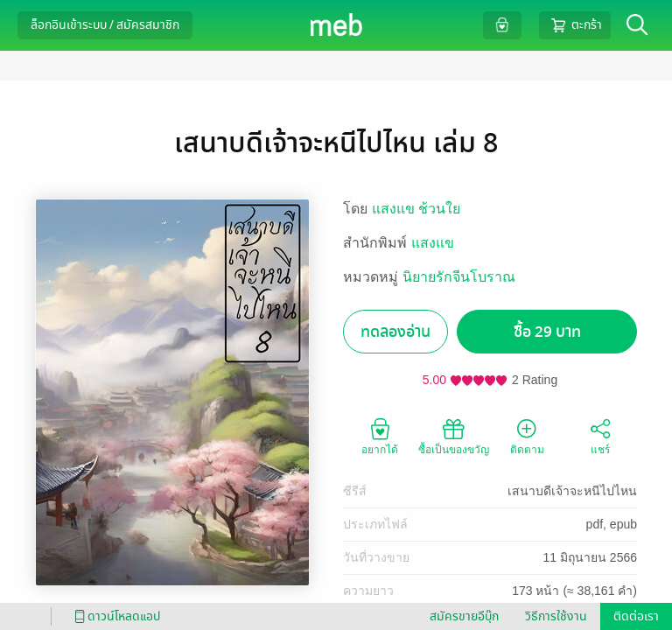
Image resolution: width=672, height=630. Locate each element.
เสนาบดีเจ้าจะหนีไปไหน (572, 491)
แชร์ (600, 436)
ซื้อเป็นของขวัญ (454, 436)
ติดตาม (527, 436)
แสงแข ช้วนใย (416, 209)
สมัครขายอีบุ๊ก (464, 616)
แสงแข (433, 243)
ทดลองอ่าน (395, 332)
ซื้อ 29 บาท (547, 332)
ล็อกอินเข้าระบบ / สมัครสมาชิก (105, 25)
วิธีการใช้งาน (556, 616)
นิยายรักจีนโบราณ (459, 277)
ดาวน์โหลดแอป (115, 616)
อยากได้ (380, 436)
